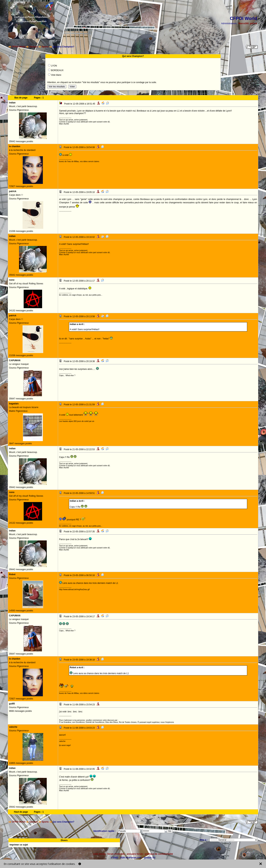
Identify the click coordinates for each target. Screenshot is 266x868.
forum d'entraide (116, 854)
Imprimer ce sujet (19, 845)
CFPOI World (18, 47)
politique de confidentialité (159, 854)
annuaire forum (135, 854)
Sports (45, 47)
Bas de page (21, 98)
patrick (254, 23)
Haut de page (21, 812)
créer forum (99, 854)
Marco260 (244, 23)
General (34, 47)
